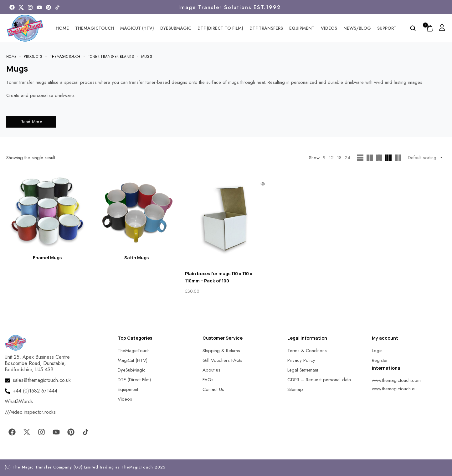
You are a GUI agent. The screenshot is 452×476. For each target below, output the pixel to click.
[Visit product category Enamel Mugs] (47, 217)
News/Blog (357, 28)
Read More (31, 122)
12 (331, 158)
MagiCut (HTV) (137, 28)
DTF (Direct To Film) (220, 28)
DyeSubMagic (176, 28)
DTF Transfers (266, 28)
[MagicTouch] (57, 7)
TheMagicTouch (95, 28)
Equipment (302, 28)
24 (347, 158)
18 (339, 158)
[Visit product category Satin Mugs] (137, 217)
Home (62, 28)
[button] (13, 463)
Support (387, 28)
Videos (329, 28)
